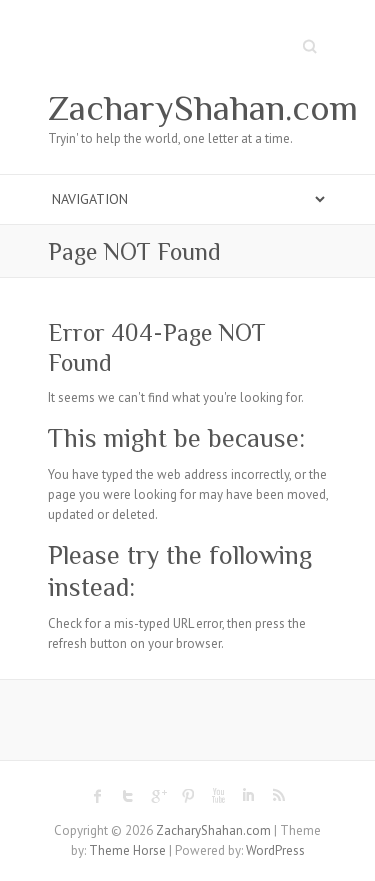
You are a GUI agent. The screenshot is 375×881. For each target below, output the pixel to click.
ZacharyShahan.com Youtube (218, 796)
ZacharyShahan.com (203, 108)
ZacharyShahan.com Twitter (128, 796)
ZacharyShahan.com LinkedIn (248, 796)
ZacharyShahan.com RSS (278, 796)
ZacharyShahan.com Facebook (98, 796)
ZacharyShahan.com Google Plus (158, 796)
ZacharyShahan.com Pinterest (188, 796)
